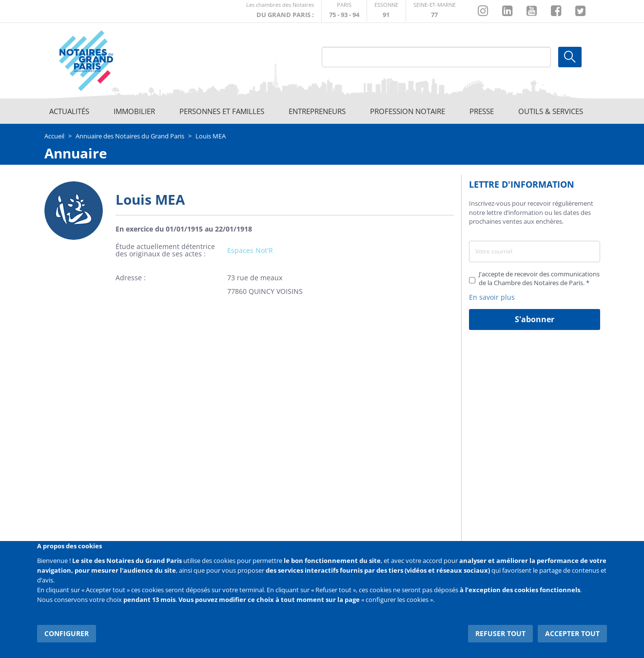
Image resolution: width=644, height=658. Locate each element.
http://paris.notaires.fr (344, 11)
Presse (482, 111)
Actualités (69, 111)
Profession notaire (408, 111)
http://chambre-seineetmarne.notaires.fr (435, 11)
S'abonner (535, 319)
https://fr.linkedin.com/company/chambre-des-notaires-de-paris (507, 11)
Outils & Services (551, 111)
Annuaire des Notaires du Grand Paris (130, 136)
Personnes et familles (222, 111)
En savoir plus (492, 297)
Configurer (67, 633)
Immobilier (134, 111)
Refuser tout (501, 633)
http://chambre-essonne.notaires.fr (386, 11)
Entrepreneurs (317, 111)
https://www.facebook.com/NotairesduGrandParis (556, 11)
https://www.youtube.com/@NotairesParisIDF (532, 11)
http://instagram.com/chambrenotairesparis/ (483, 11)
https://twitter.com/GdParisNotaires (580, 11)
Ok (570, 57)
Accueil (54, 136)
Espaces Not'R (250, 250)
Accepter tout (573, 633)
